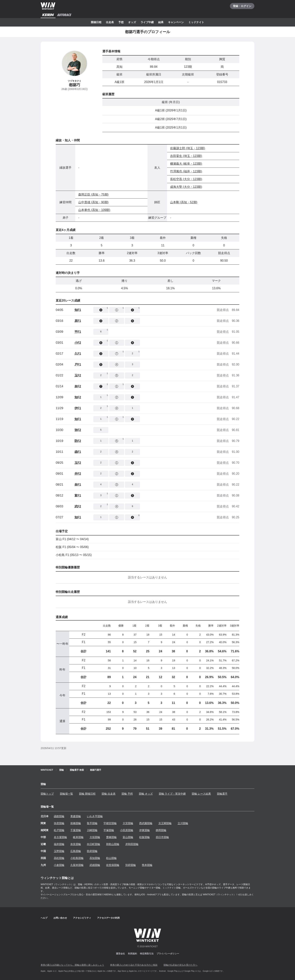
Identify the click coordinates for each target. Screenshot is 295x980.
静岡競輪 (161, 830)
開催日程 (96, 22)
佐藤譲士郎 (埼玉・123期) (188, 148)
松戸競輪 (59, 830)
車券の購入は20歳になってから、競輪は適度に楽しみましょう (72, 965)
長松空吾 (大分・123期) (186, 179)
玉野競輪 (59, 851)
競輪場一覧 (66, 794)
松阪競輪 (144, 837)
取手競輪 (92, 823)
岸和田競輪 (132, 844)
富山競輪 (128, 837)
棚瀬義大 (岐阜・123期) (186, 164)
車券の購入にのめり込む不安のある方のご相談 (134, 965)
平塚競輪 (109, 830)
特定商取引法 (147, 954)
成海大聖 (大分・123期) (186, 187)
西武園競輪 (146, 823)
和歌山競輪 (113, 844)
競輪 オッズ (146, 794)
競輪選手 (222, 794)
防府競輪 (92, 851)
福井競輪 (59, 844)
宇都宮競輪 (110, 823)
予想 (121, 22)
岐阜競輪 (78, 837)
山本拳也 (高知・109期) (94, 210)
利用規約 (132, 954)
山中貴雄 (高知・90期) (93, 202)
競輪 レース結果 (201, 794)
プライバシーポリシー (168, 954)
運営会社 (120, 954)
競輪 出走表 (109, 794)
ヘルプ (44, 918)
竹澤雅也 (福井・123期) (186, 171)
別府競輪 (131, 865)
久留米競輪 (77, 865)
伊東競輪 (144, 830)
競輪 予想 (127, 794)
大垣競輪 (95, 837)
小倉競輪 (59, 865)
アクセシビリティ (82, 918)
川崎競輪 (92, 830)
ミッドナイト (196, 22)
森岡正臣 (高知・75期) (93, 195)
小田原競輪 (127, 830)
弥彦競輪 (59, 823)
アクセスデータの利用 (108, 918)
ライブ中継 (147, 22)
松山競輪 (111, 858)
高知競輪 (95, 858)
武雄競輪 (95, 865)
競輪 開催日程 (87, 794)
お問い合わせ (60, 918)
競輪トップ (47, 794)
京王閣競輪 (165, 823)
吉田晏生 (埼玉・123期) (186, 156)
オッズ (132, 22)
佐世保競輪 (113, 865)
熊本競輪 (147, 865)
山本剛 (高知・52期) (184, 202)
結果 (161, 22)
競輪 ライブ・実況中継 (172, 794)
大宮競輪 (128, 823)
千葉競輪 (76, 830)
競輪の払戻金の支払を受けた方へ (180, 965)
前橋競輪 (76, 823)
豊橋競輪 (111, 837)
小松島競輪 (77, 858)
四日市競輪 (162, 837)
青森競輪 (76, 816)
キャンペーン (176, 22)
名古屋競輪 (60, 837)
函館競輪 (59, 816)
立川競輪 (183, 823)
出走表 (110, 22)
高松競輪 (59, 858)
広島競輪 (76, 851)
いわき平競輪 (95, 816)
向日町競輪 (94, 844)
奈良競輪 (76, 844)
